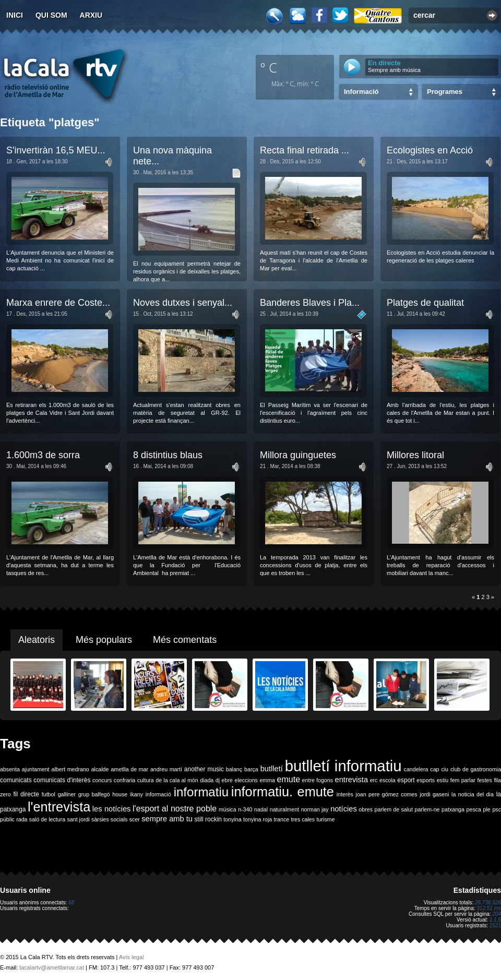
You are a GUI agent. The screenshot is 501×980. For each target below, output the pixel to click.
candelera (416, 769)
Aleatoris (37, 640)
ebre (227, 780)
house (120, 794)
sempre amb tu (167, 819)
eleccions (246, 780)
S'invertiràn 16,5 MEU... (56, 150)
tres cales (303, 819)
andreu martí (166, 769)
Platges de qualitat (425, 303)
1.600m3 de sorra (43, 455)
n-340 (245, 809)
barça (251, 769)
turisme (325, 819)
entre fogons (318, 780)
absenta (10, 769)
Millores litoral (415, 455)
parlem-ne (427, 809)
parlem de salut (394, 809)
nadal (261, 809)
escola (387, 780)
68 (71, 903)
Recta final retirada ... (305, 150)
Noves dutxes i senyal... (183, 303)
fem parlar (463, 780)
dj (218, 780)
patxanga (453, 809)
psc (497, 809)
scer (135, 819)
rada (22, 819)
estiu (443, 780)
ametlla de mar (129, 769)
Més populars (104, 640)
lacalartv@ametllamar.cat (52, 967)
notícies (344, 809)
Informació (361, 92)
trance (282, 819)
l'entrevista (59, 807)
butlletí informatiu (343, 766)
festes (484, 780)
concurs (102, 780)
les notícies (112, 809)
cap (434, 769)
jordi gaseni (434, 794)
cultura (146, 780)
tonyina (232, 819)
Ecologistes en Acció (430, 150)
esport (406, 780)
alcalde (100, 769)
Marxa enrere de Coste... (58, 303)
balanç (234, 769)
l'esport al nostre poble (175, 809)
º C (269, 67)
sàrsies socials (109, 819)
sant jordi (79, 819)
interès (345, 794)
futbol (49, 794)
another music (204, 769)
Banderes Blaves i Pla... (310, 303)
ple (487, 809)
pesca (474, 809)
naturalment (284, 809)
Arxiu (91, 15)
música (228, 809)
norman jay (315, 809)
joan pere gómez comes (387, 794)
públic (7, 819)
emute (289, 779)
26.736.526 (488, 903)
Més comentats (185, 640)
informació (158, 794)
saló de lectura (47, 819)
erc (374, 780)
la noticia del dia (473, 794)
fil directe (26, 794)
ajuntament (36, 769)
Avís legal (132, 957)
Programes (445, 92)
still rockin (208, 819)
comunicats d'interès (62, 780)
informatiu (201, 792)
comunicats (16, 780)
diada (207, 780)
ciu (445, 769)
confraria (124, 780)
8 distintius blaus (168, 455)
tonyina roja (258, 819)
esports (426, 780)
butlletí (272, 769)
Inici (15, 15)
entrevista (352, 780)
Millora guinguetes (298, 455)
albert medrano (70, 769)
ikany (136, 794)
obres (366, 809)
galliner (67, 794)
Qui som (51, 15)
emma (267, 780)
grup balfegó (94, 794)
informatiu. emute (283, 792)
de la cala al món (177, 780)
